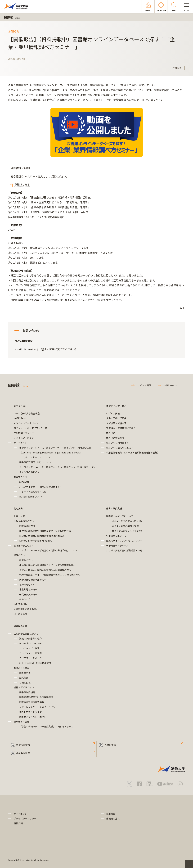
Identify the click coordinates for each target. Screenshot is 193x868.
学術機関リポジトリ (24, 433)
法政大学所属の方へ (24, 521)
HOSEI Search (21, 418)
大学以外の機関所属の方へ (33, 580)
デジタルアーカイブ (24, 438)
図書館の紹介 (20, 626)
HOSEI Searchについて (31, 497)
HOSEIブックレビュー (30, 643)
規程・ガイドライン (24, 687)
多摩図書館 (110, 745)
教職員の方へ (113, 818)
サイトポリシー (22, 814)
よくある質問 (144, 385)
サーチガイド (20, 443)
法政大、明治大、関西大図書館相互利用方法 (42, 536)
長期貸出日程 (20, 604)
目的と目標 (25, 683)
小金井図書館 (23, 753)
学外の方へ (19, 555)
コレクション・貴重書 (31, 653)
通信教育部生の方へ (24, 546)
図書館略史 (25, 673)
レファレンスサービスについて (35, 457)
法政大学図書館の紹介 (31, 638)
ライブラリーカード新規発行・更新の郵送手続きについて (49, 550)
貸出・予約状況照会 (116, 418)
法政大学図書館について (26, 634)
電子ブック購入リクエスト (120, 448)
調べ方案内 (25, 482)
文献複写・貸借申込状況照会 (121, 428)
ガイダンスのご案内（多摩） (126, 526)
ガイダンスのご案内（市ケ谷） (128, 521)
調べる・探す (20, 406)
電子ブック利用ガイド (117, 443)
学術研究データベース (117, 546)
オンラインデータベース (26, 423)
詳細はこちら (22, 184)
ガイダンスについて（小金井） (128, 531)
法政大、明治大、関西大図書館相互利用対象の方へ (45, 570)
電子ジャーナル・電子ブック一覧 (30, 428)
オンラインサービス (116, 406)
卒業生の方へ (26, 560)
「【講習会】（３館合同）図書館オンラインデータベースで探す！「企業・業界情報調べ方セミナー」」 (87, 100)
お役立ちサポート (23, 477)
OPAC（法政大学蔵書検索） (28, 413)
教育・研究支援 (114, 508)
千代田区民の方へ (28, 594)
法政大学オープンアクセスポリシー (124, 541)
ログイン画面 (113, 413)
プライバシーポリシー (25, 818)
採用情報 (111, 814)
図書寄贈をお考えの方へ (26, 609)
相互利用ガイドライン (31, 712)
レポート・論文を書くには (33, 492)
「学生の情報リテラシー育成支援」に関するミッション (47, 726)
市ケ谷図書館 (23, 745)
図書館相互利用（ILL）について (36, 462)
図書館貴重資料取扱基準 (32, 702)
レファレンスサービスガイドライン (37, 707)
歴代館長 (24, 678)
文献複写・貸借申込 (116, 423)
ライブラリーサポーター (32, 658)
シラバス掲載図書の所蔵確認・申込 (124, 550)
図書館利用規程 (27, 692)
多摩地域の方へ (27, 585)
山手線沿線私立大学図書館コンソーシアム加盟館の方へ (47, 565)
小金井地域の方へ (28, 589)
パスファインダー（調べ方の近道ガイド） (41, 487)
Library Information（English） (36, 541)
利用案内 (18, 508)
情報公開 (18, 823)
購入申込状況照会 (115, 438)
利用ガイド (19, 516)
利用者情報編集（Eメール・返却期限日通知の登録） (133, 452)
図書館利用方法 (27, 526)
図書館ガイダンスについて (120, 516)
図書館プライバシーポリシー (34, 717)
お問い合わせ (171, 385)
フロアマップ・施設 (29, 648)
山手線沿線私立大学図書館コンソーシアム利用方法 (45, 531)
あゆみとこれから (23, 668)
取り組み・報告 (22, 722)
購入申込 (111, 433)
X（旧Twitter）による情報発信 (35, 663)
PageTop (189, 864)
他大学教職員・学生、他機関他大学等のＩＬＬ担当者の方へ (50, 575)
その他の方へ (26, 599)
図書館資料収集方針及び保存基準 (36, 697)
